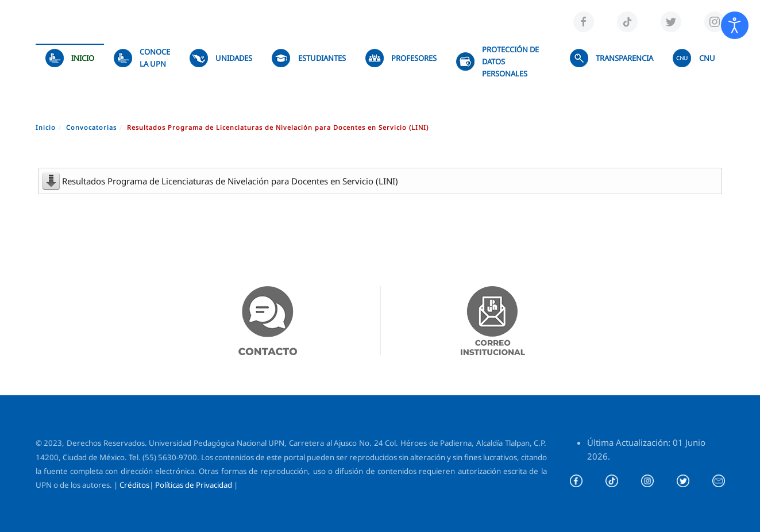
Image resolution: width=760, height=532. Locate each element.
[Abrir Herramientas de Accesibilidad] (735, 25)
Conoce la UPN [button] (142, 58)
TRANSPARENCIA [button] (612, 58)
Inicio (70, 58)
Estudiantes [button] (308, 58)
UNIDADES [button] (221, 58)
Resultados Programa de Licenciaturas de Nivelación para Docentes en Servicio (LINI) (230, 181)
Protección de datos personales (497, 61)
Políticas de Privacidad (194, 485)
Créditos (134, 485)
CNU (694, 58)
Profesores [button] (401, 58)
